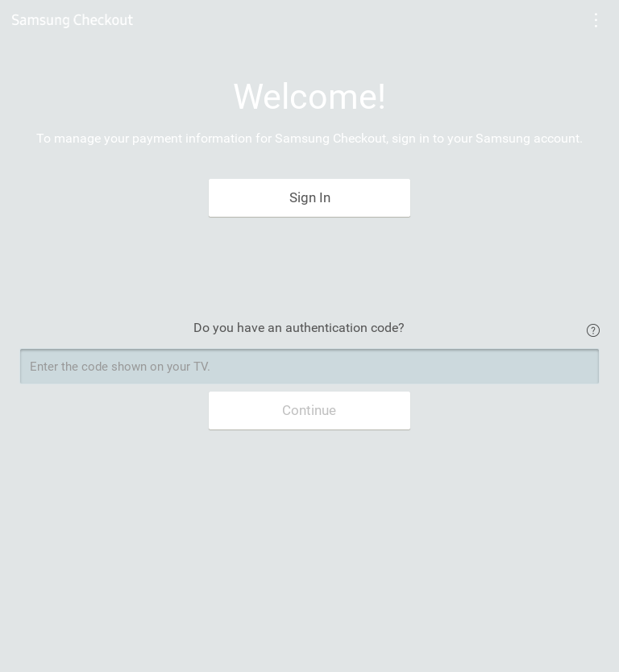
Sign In (310, 197)
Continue (309, 410)
